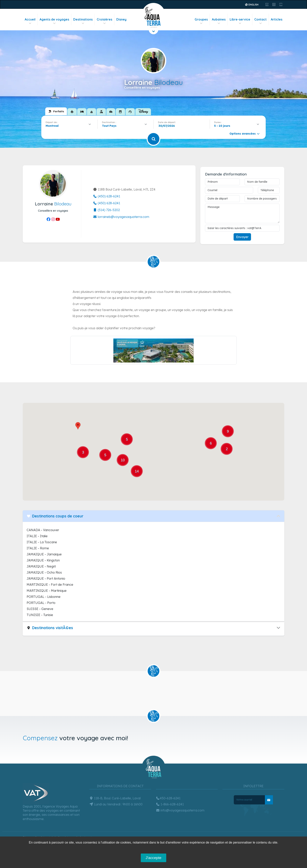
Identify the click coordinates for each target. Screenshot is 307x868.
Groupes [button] (201, 21)
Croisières (104, 21)
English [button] (252, 5)
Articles (277, 19)
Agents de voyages (54, 21)
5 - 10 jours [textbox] (222, 126)
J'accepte (153, 858)
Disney (121, 19)
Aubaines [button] (219, 21)
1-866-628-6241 (170, 804)
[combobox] (69, 126)
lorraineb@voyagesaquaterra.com (121, 217)
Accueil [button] (30, 21)
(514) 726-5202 (106, 210)
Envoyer (242, 237)
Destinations (83, 21)
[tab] (56, 111)
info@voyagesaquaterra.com (180, 810)
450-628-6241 (168, 798)
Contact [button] (260, 21)
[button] (78, 426)
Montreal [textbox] (52, 126)
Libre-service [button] (240, 21)
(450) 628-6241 (107, 196)
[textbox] (110, 126)
